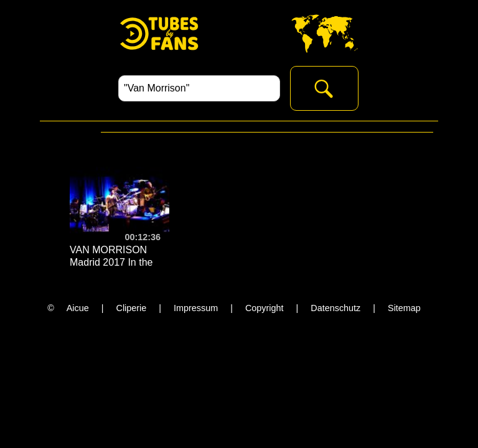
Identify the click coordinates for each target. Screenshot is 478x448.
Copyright (265, 308)
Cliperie (132, 308)
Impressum (196, 308)
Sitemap (404, 308)
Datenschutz (335, 308)
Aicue (78, 308)
